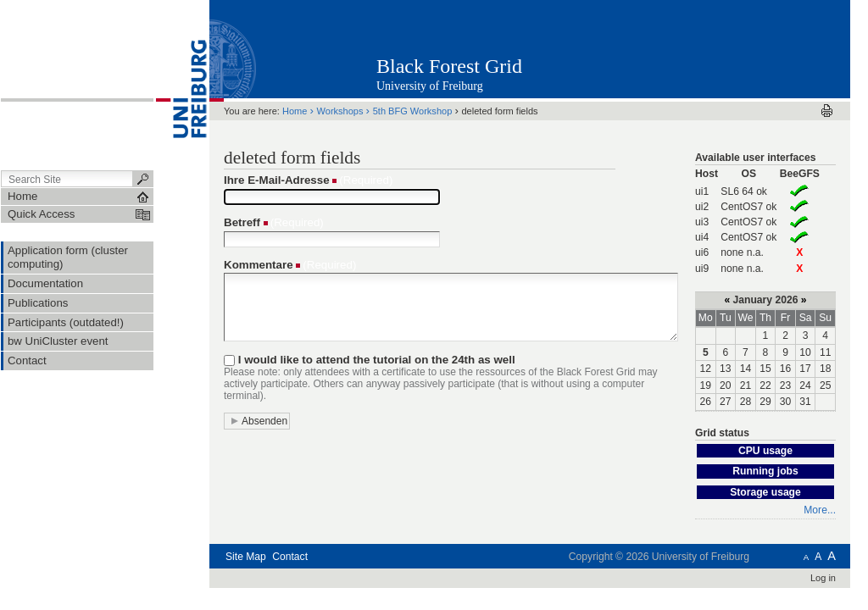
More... (820, 510)
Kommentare (259, 265)
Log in (823, 578)
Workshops (340, 111)
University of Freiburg (430, 86)
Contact (290, 557)
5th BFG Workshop (413, 111)
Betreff (242, 222)
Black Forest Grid (449, 66)
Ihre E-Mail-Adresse (277, 180)
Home (295, 111)
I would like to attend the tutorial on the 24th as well (377, 360)
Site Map (246, 557)
